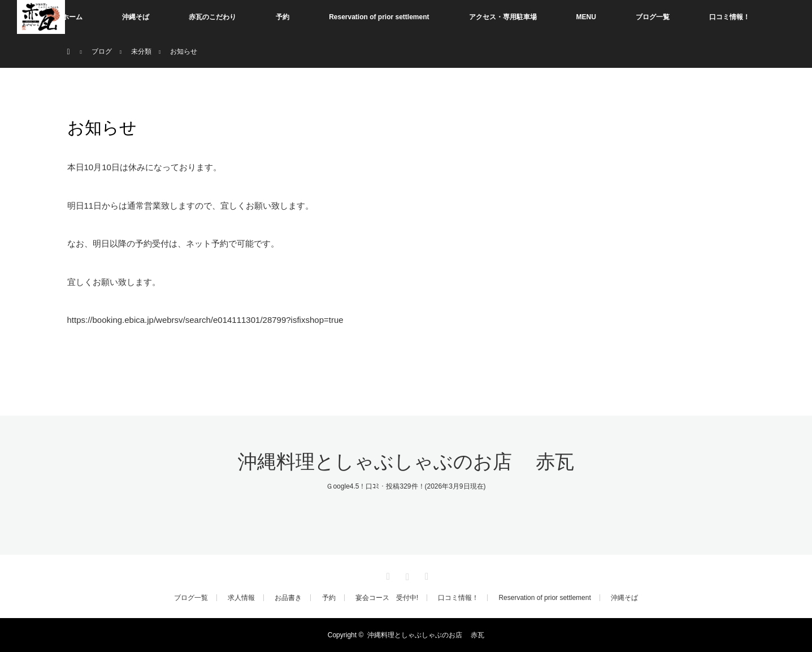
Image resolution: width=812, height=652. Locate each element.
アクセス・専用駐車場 (503, 17)
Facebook (387, 575)
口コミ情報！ (730, 17)
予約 (283, 17)
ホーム (72, 17)
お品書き (288, 598)
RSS (425, 575)
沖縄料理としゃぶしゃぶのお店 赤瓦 (406, 462)
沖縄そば (136, 17)
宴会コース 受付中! (387, 598)
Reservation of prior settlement (379, 17)
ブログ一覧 (653, 17)
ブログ (102, 51)
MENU (586, 17)
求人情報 (241, 598)
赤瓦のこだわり (212, 17)
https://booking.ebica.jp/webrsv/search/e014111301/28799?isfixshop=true (205, 320)
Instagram (406, 575)
